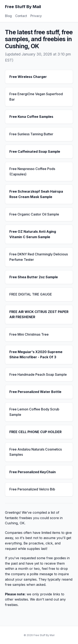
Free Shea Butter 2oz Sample (34, 277)
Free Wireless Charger (28, 77)
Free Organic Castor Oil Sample (34, 214)
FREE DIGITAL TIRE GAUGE (31, 294)
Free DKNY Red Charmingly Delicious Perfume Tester (39, 257)
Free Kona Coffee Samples (31, 117)
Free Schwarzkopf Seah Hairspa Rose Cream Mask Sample (36, 194)
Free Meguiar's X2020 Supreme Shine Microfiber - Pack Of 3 (36, 355)
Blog (8, 16)
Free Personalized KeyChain (33, 472)
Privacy (36, 16)
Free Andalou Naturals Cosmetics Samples (36, 452)
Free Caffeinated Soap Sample (35, 151)
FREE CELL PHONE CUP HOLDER (35, 432)
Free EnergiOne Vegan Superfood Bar (36, 97)
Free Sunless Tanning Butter (31, 134)
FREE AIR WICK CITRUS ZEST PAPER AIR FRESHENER (39, 314)
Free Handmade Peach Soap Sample (38, 374)
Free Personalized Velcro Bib (32, 489)
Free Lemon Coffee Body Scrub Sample (34, 412)
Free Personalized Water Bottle (35, 392)
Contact (21, 16)
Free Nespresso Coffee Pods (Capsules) (32, 171)
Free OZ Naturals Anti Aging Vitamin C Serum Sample (33, 234)
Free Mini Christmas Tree (29, 334)
